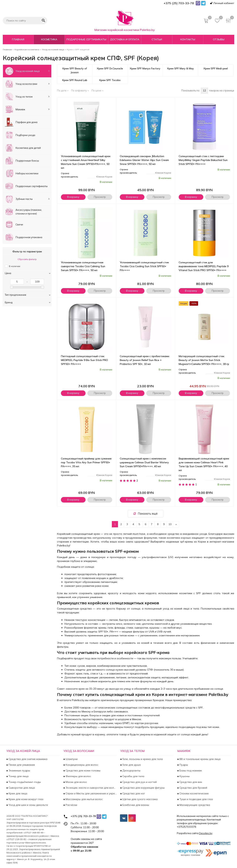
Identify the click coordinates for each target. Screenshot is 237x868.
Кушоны (184, 776)
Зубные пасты (27, 199)
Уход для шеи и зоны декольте (28, 805)
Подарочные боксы (22, 161)
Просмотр (100, 197)
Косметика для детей (23, 148)
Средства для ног (133, 793)
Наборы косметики (22, 173)
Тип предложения (28, 295)
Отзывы (219, 39)
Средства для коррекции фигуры (143, 788)
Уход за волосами (27, 84)
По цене (97, 90)
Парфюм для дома (21, 122)
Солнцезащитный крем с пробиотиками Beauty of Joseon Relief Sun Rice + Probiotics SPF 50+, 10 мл (145, 360)
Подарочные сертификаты (86, 39)
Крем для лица (17, 793)
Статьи (157, 39)
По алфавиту (80, 90)
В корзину (73, 197)
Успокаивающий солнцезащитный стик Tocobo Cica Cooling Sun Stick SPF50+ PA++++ (144, 266)
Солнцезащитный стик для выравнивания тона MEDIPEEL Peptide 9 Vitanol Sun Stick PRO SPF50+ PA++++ (204, 266)
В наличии (15, 266)
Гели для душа (131, 765)
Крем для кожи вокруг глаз (26, 799)
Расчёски (71, 805)
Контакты (188, 39)
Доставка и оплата (125, 39)
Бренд (28, 302)
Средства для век (190, 782)
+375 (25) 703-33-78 (83, 816)
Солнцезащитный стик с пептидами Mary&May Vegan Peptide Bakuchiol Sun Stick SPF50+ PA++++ (203, 160)
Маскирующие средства (194, 805)
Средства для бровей (193, 788)
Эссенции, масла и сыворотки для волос (91, 788)
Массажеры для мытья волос (84, 799)
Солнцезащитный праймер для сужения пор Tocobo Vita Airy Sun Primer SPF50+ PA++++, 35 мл (86, 462)
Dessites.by (206, 833)
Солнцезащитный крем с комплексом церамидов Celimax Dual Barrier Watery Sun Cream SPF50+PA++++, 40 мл (144, 462)
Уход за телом (27, 97)
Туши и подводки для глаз (196, 799)
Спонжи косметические (194, 793)
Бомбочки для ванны (135, 805)
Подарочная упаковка (24, 237)
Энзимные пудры (19, 770)
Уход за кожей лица (27, 71)
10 (170, 524)
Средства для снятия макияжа (28, 759)
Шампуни (71, 759)
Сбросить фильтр (27, 259)
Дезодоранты (131, 770)
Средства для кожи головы (83, 770)
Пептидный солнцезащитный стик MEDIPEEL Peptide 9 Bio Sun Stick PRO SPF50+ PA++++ (84, 360)
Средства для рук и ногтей (139, 782)
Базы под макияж (190, 770)
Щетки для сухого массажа (140, 799)
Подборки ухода (20, 135)
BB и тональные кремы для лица (200, 759)
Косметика (49, 39)
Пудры (183, 765)
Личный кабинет (222, 3)
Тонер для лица (18, 776)
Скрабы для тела (133, 776)
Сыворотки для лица (21, 788)
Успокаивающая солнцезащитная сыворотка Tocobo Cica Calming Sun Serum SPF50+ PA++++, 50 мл (83, 266)
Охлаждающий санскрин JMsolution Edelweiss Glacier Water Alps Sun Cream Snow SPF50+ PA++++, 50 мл (144, 160)
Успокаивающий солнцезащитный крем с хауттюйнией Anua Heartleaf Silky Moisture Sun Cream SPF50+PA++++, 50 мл (86, 162)
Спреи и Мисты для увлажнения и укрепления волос (91, 793)
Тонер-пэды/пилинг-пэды (24, 782)
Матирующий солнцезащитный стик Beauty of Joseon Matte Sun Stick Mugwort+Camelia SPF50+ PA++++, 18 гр (204, 360)
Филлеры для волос (78, 776)
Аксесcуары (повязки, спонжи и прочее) (23, 212)
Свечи (14, 224)
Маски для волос (76, 782)
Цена (28, 273)
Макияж (27, 109)
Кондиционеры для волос (82, 765)
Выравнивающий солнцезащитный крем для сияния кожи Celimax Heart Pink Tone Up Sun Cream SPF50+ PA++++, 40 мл (204, 464)
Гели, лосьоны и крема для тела (142, 759)
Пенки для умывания (21, 765)
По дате (63, 90)
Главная (18, 39)
